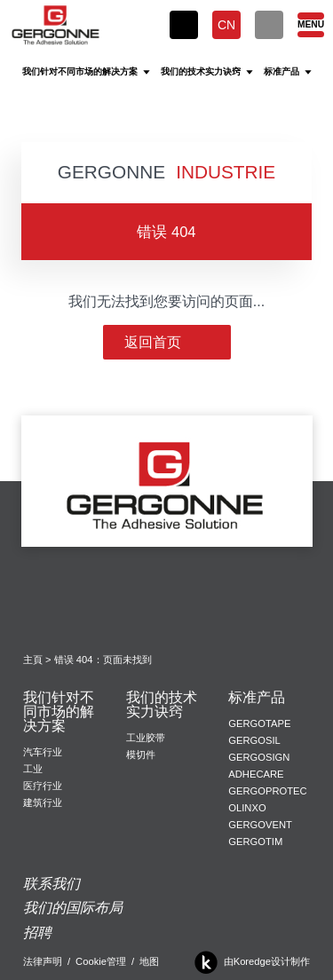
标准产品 (257, 698)
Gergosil (254, 740)
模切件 (141, 755)
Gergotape (259, 723)
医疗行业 (43, 786)
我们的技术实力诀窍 (162, 705)
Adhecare (256, 774)
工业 (33, 769)
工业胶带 (146, 738)
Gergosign (259, 757)
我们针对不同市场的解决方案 (59, 712)
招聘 (37, 933)
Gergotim (255, 842)
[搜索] (269, 25)
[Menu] (310, 25)
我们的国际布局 (73, 908)
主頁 (33, 660)
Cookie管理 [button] (101, 961)
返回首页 (167, 342)
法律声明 (43, 961)
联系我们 (52, 884)
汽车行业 (43, 752)
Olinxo (247, 808)
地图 (149, 961)
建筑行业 (43, 802)
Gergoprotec (267, 791)
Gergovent (260, 825)
